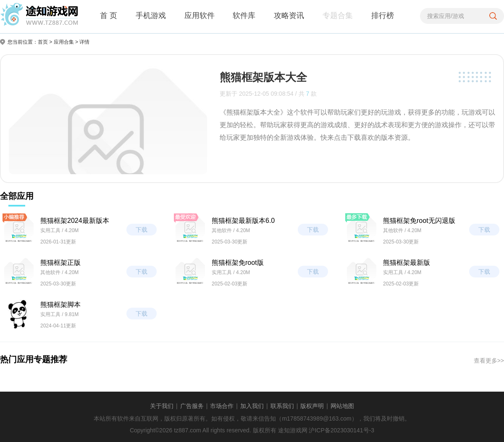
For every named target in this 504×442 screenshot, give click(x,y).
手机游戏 (151, 16)
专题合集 (338, 16)
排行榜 (383, 16)
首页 (43, 42)
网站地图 (342, 406)
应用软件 (199, 16)
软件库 (244, 16)
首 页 (109, 16)
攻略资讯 (289, 16)
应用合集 (64, 42)
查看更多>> (489, 361)
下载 (142, 230)
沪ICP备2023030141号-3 (341, 430)
